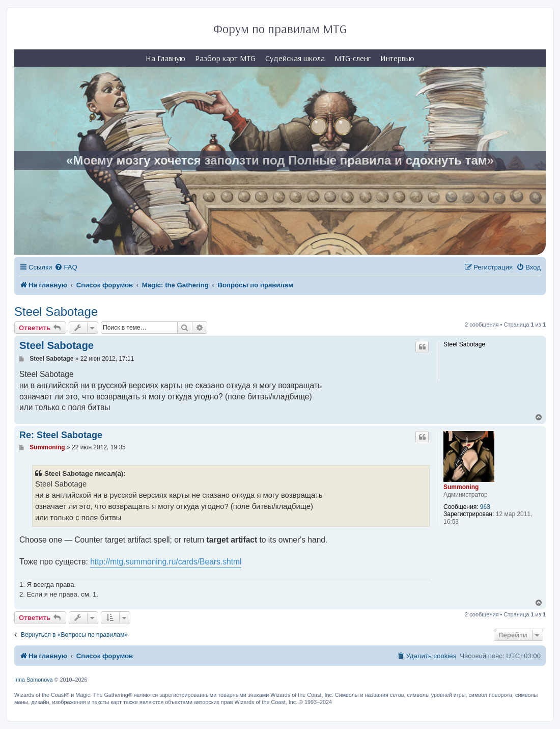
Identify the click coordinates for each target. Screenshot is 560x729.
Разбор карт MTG (225, 58)
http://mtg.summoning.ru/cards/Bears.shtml (166, 562)
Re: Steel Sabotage (61, 435)
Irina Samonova (34, 680)
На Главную (165, 58)
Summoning (461, 487)
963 (485, 507)
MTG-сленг (353, 58)
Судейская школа (295, 58)
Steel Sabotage (56, 312)
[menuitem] (66, 267)
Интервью (397, 58)
